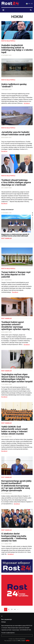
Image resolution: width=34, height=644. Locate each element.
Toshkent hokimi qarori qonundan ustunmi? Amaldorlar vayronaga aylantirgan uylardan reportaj (15, 326)
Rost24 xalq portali (8, 41)
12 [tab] (32, 228)
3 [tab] (32, 219)
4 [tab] (32, 220)
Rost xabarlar (6, 238)
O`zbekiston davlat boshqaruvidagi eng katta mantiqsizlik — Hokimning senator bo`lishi (14, 537)
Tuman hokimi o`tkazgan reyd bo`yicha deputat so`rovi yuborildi (16, 275)
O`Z (32, 4)
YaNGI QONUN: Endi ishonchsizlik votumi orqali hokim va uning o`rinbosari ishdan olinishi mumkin (14, 430)
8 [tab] (32, 224)
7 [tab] (32, 223)
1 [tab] (32, 217)
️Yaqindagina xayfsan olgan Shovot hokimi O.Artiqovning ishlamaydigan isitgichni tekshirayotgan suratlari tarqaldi (17, 378)
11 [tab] (32, 227)
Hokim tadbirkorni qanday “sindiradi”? (14, 85)
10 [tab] (32, 226)
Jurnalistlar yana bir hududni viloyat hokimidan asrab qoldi (16, 133)
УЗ (28, 4)
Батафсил (27, 103)
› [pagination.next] (18, 609)
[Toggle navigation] (3, 10)
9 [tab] (32, 225)
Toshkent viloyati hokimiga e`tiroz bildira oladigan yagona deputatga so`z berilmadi (16, 182)
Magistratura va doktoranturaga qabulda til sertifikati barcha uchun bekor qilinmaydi (15, 235)
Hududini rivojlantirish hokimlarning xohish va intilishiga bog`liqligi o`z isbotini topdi (17, 49)
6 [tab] (32, 222)
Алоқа (3, 622)
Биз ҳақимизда (7, 619)
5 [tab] (32, 221)
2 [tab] (32, 218)
